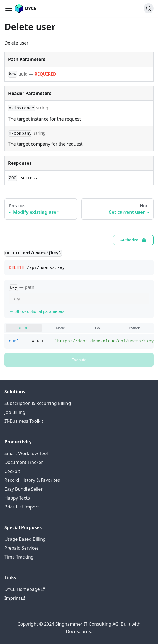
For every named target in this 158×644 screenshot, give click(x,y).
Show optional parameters (37, 311)
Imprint (15, 598)
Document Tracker (24, 462)
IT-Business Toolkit (24, 421)
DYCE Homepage (25, 589)
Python (135, 328)
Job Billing (15, 412)
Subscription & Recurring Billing (38, 403)
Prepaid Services (22, 548)
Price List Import (22, 507)
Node (60, 328)
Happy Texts (17, 498)
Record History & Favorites (32, 480)
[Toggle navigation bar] (9, 8)
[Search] (149, 8)
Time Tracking (19, 557)
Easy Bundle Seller (24, 489)
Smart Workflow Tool (26, 453)
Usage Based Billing (25, 539)
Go (98, 328)
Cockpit (12, 471)
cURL (24, 328)
